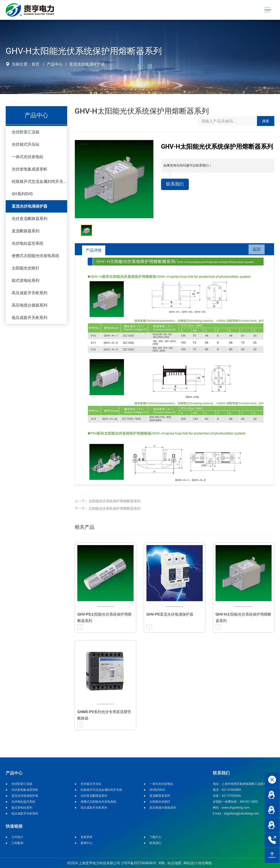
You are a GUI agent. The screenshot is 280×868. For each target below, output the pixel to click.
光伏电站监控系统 (28, 243)
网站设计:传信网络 (198, 863)
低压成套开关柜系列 (29, 318)
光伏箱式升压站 (26, 144)
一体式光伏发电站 (28, 157)
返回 (255, 250)
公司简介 (17, 837)
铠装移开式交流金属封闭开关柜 (39, 181)
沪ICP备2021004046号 (139, 863)
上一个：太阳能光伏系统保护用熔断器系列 (108, 501)
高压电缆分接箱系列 (29, 305)
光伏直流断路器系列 (29, 219)
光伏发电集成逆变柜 (29, 169)
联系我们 (176, 185)
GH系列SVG (22, 194)
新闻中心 (86, 843)
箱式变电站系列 (26, 280)
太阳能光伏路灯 (26, 268)
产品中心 (55, 64)
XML (162, 863)
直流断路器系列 (26, 231)
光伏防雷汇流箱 (26, 132)
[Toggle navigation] (267, 10)
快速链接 (14, 826)
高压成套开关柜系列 (29, 293)
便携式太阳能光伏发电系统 (35, 256)
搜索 (266, 121)
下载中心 (155, 837)
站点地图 (174, 863)
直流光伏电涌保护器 (87, 64)
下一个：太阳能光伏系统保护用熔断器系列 (108, 508)
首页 (35, 64)
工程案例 (17, 843)
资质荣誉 (86, 837)
